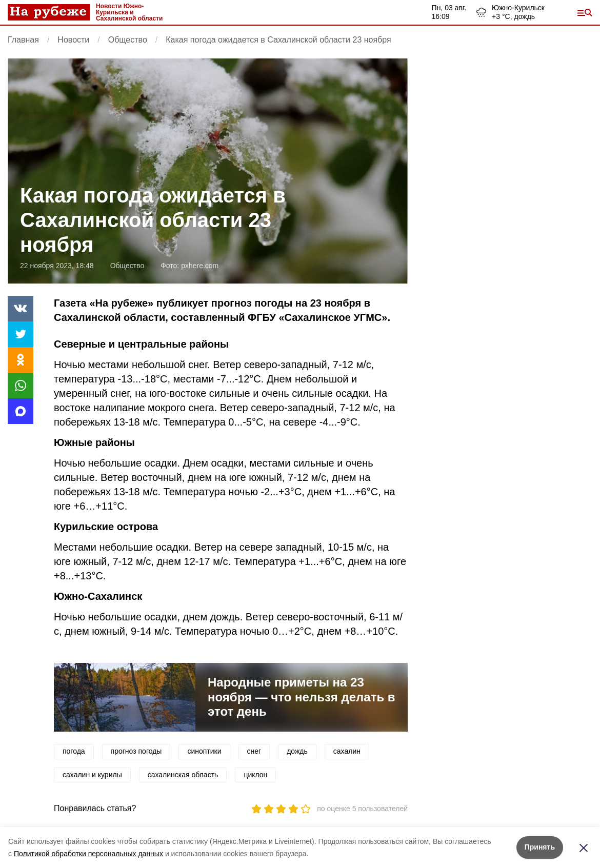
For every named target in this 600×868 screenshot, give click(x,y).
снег (254, 751)
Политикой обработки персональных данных (88, 854)
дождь (297, 751)
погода (74, 751)
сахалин (347, 751)
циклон (255, 775)
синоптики (204, 751)
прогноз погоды (136, 751)
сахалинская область (183, 775)
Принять (540, 847)
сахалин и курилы (92, 775)
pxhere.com (200, 266)
